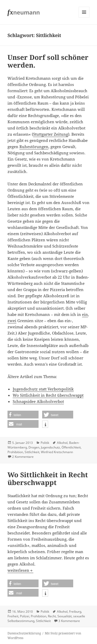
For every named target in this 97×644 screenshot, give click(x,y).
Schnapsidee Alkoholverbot (38, 401)
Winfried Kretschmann (57, 452)
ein (85, 314)
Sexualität (65, 616)
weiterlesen (20, 570)
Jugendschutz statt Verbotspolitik (43, 389)
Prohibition (15, 452)
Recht (52, 616)
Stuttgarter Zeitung (51, 134)
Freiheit (13, 616)
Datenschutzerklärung (24, 633)
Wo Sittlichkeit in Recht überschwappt (48, 395)
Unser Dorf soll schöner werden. (48, 61)
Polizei (25, 616)
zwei (12, 321)
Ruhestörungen (34, 147)
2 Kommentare (23, 457)
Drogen (34, 447)
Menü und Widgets (84, 17)
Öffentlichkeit (71, 447)
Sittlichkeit (32, 452)
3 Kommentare (69, 621)
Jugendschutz (50, 447)
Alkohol (62, 443)
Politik (45, 443)
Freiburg (75, 612)
